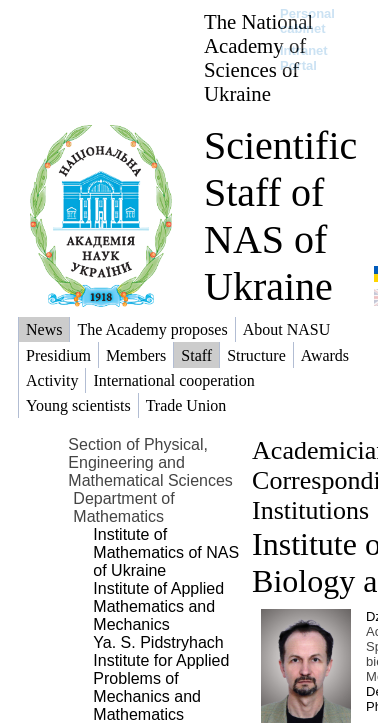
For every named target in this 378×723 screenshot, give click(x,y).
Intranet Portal (304, 58)
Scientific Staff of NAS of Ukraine (280, 216)
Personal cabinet (307, 21)
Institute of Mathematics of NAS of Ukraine (166, 552)
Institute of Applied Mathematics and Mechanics (158, 606)
